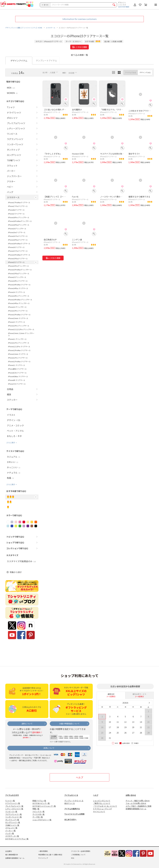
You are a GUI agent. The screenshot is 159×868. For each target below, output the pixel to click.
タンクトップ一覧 (12, 820)
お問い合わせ (131, 795)
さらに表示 (11, 443)
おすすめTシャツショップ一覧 (44, 806)
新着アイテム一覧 (39, 801)
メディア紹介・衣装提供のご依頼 (138, 806)
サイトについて (99, 811)
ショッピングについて (102, 801)
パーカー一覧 (10, 831)
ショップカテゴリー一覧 (42, 820)
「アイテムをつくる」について (105, 806)
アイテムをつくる (71, 795)
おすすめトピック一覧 (41, 803)
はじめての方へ (70, 819)
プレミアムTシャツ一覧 (14, 806)
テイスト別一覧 (38, 814)
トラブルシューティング (102, 809)
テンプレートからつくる (74, 801)
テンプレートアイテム (46, 60)
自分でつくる (70, 803)
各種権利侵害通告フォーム (136, 809)
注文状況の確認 (124, 7)
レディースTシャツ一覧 (14, 809)
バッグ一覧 (10, 833)
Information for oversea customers (79, 19)
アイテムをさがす (12, 795)
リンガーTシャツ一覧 (14, 817)
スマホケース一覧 (12, 836)
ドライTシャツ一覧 (13, 803)
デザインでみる (145, 72)
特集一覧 (36, 809)
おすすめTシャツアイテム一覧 (17, 839)
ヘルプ (79, 777)
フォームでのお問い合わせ (136, 803)
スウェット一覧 (11, 828)
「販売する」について (102, 803)
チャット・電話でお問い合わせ (138, 801)
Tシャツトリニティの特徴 (74, 814)
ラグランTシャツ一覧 (14, 814)
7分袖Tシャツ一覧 (12, 825)
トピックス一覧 (38, 811)
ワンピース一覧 (11, 811)
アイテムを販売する (72, 809)
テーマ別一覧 (38, 817)
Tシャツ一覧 (10, 801)
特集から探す (16, 572)
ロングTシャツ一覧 (13, 822)
